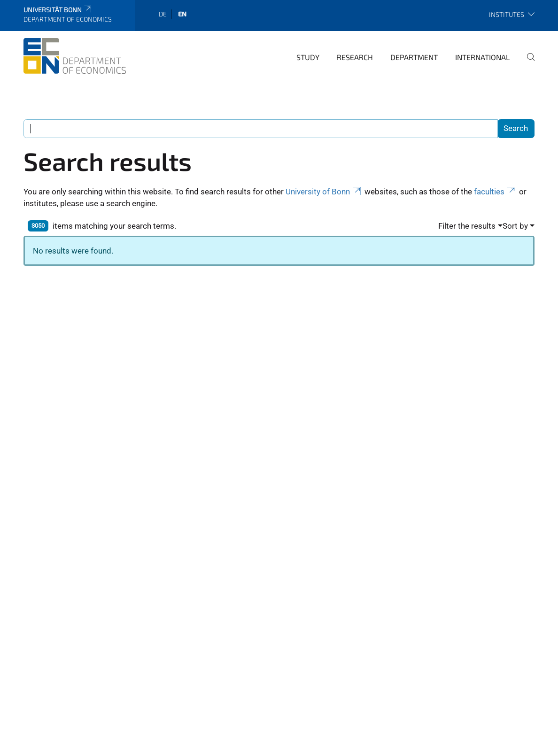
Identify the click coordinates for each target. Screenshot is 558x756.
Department (414, 57)
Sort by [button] (515, 226)
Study (308, 57)
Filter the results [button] (467, 226)
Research (355, 57)
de (163, 14)
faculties (496, 192)
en (182, 14)
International (482, 57)
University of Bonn (324, 192)
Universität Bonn (58, 10)
